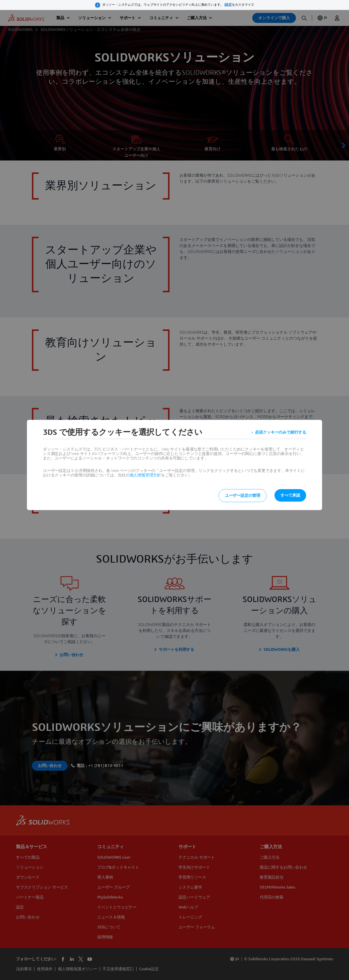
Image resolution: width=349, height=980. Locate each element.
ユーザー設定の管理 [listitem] (243, 496)
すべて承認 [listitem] (290, 495)
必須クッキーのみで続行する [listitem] (281, 432)
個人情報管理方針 (145, 475)
